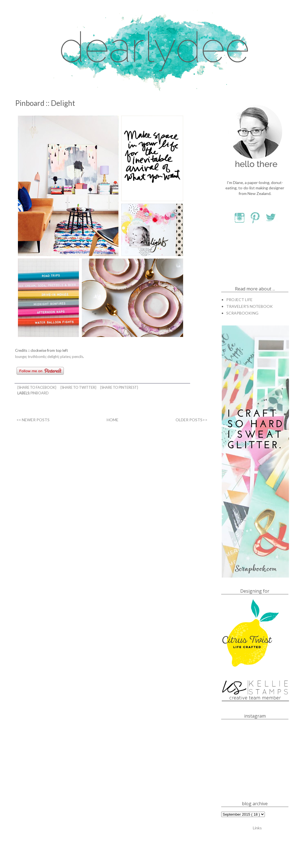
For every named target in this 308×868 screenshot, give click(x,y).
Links (257, 828)
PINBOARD (40, 393)
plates (65, 357)
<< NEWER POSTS (33, 420)
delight (53, 357)
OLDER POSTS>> (192, 420)
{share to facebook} (37, 388)
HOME (113, 420)
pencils (78, 357)
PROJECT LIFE (239, 300)
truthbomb (37, 357)
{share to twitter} (79, 388)
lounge (21, 357)
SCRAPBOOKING (242, 313)
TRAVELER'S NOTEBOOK (249, 306)
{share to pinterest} (119, 388)
